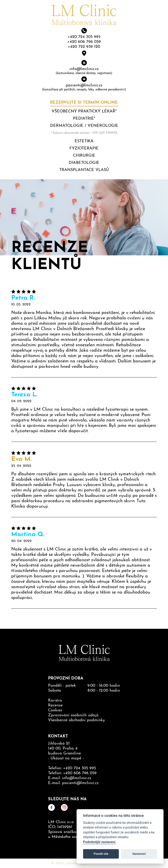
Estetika (84, 141)
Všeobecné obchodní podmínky (76, 720)
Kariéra (55, 700)
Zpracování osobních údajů (73, 715)
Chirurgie (84, 156)
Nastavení (139, 854)
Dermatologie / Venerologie (84, 126)
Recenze (55, 705)
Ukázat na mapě (66, 758)
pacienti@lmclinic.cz (84, 85)
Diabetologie (84, 163)
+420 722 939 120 (84, 47)
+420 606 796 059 (84, 42)
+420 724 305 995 (84, 37)
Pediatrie (83, 119)
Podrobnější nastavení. (100, 842)
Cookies (55, 710)
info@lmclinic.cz (84, 69)
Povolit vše (101, 854)
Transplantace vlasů (84, 170)
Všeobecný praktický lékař (83, 111)
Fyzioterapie (84, 148)
